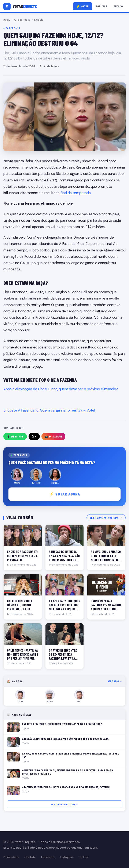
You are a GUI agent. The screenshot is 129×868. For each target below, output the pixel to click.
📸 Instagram (54, 436)
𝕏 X (34, 436)
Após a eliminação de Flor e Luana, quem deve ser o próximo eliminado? (61, 389)
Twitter (84, 857)
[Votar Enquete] (20, 6)
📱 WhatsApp (15, 436)
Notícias (101, 6)
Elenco (118, 6)
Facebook (48, 857)
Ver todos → (115, 681)
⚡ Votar (83, 6)
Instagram (67, 857)
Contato (30, 857)
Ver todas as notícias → (106, 518)
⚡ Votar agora (65, 494)
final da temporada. (75, 193)
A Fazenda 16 (22, 20)
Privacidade (11, 857)
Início (7, 20)
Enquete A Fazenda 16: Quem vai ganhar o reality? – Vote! (49, 410)
